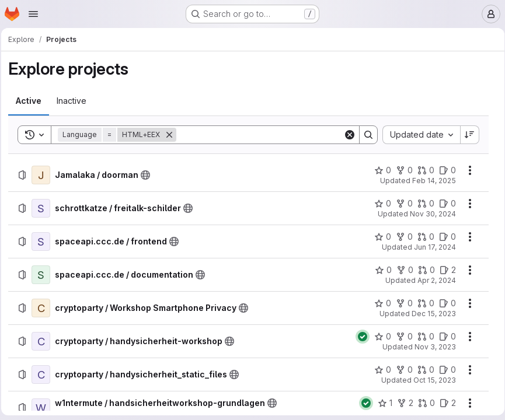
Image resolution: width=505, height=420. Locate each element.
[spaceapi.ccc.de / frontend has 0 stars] (379, 237)
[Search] (260, 135)
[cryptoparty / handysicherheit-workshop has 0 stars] (379, 337)
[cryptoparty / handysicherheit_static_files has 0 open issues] (443, 370)
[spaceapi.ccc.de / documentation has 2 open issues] (444, 270)
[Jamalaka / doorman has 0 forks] (400, 170)
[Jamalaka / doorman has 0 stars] (379, 170)
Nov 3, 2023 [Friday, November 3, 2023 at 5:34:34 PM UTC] (431, 347)
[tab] (32, 101)
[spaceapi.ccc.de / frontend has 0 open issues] (443, 237)
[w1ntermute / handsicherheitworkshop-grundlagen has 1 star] (381, 403)
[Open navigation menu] (33, 14)
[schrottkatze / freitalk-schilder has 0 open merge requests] (422, 204)
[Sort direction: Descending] (466, 135)
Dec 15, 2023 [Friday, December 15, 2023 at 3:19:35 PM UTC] (430, 314)
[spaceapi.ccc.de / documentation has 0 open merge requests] (422, 270)
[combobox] (417, 135)
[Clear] (346, 135)
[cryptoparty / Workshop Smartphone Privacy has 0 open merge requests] (422, 303)
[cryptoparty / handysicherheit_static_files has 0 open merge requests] (422, 370)
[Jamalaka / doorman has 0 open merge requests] (422, 170)
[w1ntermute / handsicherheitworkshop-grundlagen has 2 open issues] (444, 403)
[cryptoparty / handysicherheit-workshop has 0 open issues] (443, 337)
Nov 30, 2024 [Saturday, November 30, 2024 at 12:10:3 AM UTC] (429, 214)
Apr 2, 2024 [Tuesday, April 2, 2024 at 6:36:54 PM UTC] (433, 280)
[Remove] (173, 135)
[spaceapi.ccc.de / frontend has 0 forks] (400, 237)
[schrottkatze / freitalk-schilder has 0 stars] (379, 204)
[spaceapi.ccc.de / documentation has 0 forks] (401, 270)
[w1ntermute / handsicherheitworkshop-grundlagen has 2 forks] (401, 403)
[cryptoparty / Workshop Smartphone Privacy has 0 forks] (400, 303)
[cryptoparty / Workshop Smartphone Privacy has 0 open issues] (443, 303)
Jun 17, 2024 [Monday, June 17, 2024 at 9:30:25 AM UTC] (431, 247)
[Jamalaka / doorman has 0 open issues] (443, 170)
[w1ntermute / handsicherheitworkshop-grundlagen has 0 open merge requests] (422, 403)
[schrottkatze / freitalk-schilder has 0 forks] (400, 204)
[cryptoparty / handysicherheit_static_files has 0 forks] (400, 370)
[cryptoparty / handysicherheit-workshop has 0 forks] (400, 337)
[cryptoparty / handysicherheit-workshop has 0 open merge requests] (422, 337)
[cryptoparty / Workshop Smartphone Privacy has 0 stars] (379, 303)
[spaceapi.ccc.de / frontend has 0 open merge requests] (422, 237)
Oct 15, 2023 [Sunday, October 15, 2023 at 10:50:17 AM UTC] (431, 380)
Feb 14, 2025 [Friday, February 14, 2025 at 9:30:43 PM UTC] (430, 181)
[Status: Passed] (358, 337)
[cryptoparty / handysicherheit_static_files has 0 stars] (379, 370)
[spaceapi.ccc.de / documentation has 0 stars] (379, 270)
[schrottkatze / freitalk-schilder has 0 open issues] (443, 204)
